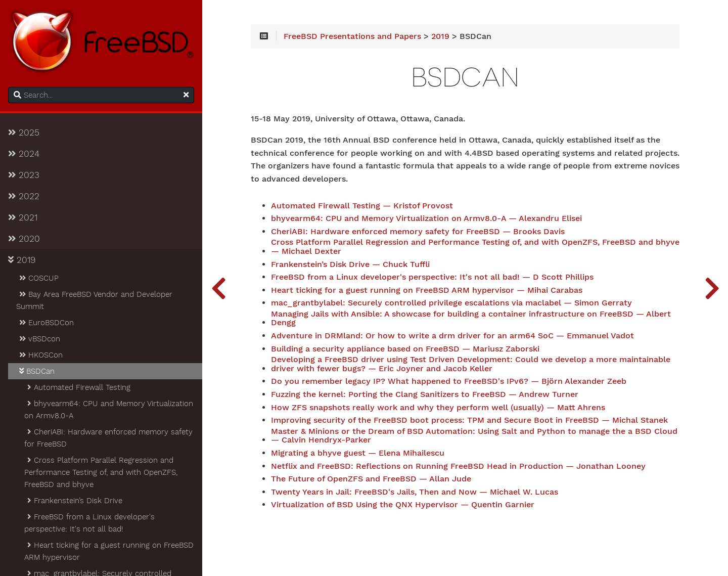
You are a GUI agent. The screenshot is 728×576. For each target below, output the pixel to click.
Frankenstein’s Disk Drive (74, 501)
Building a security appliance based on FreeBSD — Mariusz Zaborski (405, 349)
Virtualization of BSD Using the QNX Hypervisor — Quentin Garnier (403, 505)
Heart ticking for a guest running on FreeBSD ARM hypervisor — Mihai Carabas (427, 290)
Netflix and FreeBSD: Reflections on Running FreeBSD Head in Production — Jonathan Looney (458, 466)
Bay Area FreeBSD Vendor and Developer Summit (94, 300)
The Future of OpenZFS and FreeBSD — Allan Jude (371, 479)
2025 (24, 132)
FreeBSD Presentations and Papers (352, 36)
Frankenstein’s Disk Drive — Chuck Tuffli (350, 264)
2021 (23, 217)
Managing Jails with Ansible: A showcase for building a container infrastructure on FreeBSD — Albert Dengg (471, 319)
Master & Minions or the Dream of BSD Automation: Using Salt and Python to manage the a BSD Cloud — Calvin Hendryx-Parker (474, 436)
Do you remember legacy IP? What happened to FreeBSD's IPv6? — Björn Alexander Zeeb (449, 381)
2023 (24, 175)
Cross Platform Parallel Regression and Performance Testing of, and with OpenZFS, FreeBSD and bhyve (101, 472)
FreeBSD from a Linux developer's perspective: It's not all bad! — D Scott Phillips (432, 277)
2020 (24, 239)
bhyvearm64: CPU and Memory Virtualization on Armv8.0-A (109, 410)
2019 (22, 260)
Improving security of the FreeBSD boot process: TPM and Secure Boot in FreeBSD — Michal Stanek (469, 420)
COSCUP (38, 278)
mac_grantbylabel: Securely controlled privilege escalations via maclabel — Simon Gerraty (451, 303)
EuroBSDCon (46, 323)
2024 (24, 154)
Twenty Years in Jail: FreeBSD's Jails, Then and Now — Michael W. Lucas (415, 492)
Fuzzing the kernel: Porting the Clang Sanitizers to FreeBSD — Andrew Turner (425, 394)
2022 (24, 196)
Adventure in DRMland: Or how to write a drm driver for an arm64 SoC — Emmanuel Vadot (452, 336)
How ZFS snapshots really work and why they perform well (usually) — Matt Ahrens (438, 408)
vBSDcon (39, 339)
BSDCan (36, 371)
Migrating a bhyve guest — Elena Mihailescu (358, 453)
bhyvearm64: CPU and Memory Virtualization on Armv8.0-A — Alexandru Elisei (426, 218)
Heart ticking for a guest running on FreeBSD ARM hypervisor (109, 551)
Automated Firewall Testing (78, 387)
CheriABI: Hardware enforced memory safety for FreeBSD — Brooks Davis (418, 232)
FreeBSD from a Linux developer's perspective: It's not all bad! (89, 523)
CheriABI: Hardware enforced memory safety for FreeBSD (108, 438)
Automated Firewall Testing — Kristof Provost (362, 206)
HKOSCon (40, 355)
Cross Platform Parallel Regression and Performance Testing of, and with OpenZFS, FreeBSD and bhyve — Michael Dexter (475, 247)
